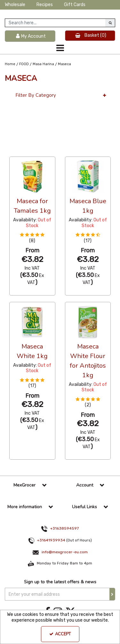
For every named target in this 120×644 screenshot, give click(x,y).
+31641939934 (51, 540)
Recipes (45, 5)
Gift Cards (75, 5)
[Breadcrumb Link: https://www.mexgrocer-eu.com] (10, 64)
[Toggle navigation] (60, 48)
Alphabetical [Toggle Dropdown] (57, 151)
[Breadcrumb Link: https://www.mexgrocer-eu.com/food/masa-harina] (43, 64)
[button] (32, 238)
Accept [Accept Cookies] (60, 634)
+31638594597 (64, 528)
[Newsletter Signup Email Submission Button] (112, 594)
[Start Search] (110, 23)
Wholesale (15, 5)
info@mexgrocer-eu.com (65, 552)
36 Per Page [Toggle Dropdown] (22, 151)
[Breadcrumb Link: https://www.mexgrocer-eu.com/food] (24, 64)
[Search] (55, 23)
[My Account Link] (30, 36)
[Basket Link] (90, 36)
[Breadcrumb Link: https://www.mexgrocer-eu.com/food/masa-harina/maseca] (64, 64)
